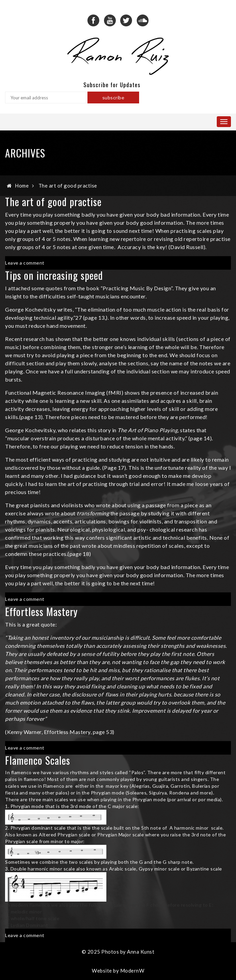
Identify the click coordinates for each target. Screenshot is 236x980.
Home (22, 186)
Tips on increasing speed (54, 275)
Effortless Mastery (41, 611)
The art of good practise (68, 186)
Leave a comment (25, 263)
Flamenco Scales (38, 760)
